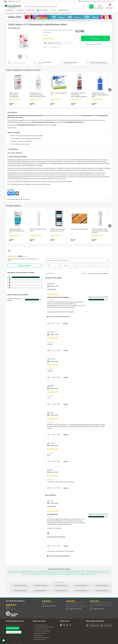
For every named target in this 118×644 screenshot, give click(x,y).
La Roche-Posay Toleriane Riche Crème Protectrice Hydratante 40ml (40, 574)
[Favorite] (26, 75)
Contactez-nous (13, 628)
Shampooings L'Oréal (102, 586)
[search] (91, 7)
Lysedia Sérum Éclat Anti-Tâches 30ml (97, 571)
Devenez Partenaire (40, 633)
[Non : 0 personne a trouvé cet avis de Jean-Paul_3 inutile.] (59, 350)
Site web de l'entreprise (41, 637)
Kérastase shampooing (40, 586)
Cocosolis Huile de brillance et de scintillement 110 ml (46, 573)
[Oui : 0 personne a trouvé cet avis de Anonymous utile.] (54, 434)
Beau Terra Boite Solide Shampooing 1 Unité (46, 571)
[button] (99, 6)
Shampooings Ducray (81, 586)
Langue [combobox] (70, 265)
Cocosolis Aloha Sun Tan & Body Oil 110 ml (74, 573)
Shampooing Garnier (40, 591)
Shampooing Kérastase (20, 586)
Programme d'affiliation (42, 631)
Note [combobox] (54, 265)
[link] (17, 256)
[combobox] (97, 273)
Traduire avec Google (54, 528)
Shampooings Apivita (81, 591)
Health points (38, 635)
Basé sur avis (11, 609)
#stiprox (45, 47)
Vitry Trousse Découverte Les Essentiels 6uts (21, 571)
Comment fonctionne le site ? (43, 627)
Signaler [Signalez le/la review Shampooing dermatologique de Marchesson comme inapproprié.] (65, 323)
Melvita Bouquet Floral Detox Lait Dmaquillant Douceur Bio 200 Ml (78, 574)
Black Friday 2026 (39, 639)
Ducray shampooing (20, 591)
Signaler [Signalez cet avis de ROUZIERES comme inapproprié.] (66, 404)
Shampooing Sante (61, 591)
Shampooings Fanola (102, 591)
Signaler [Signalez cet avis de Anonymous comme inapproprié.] (66, 434)
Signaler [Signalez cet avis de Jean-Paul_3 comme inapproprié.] (66, 350)
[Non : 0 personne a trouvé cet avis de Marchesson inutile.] (58, 324)
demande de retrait (14, 632)
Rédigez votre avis (25, 265)
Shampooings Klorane (61, 586)
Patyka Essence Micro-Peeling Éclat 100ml (19, 573)
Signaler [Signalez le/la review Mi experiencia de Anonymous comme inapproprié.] (66, 546)
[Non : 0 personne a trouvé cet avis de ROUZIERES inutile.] (59, 404)
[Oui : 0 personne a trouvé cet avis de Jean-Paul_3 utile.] (54, 350)
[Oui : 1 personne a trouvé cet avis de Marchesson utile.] (54, 324)
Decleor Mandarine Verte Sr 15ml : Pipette (98, 573)
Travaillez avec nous (40, 629)
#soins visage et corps (55, 47)
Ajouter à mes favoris (93, 44)
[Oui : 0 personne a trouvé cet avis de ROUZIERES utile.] (54, 404)
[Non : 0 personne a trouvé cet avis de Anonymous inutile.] (59, 434)
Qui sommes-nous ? (40, 625)
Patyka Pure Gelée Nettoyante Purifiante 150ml (72, 571)
